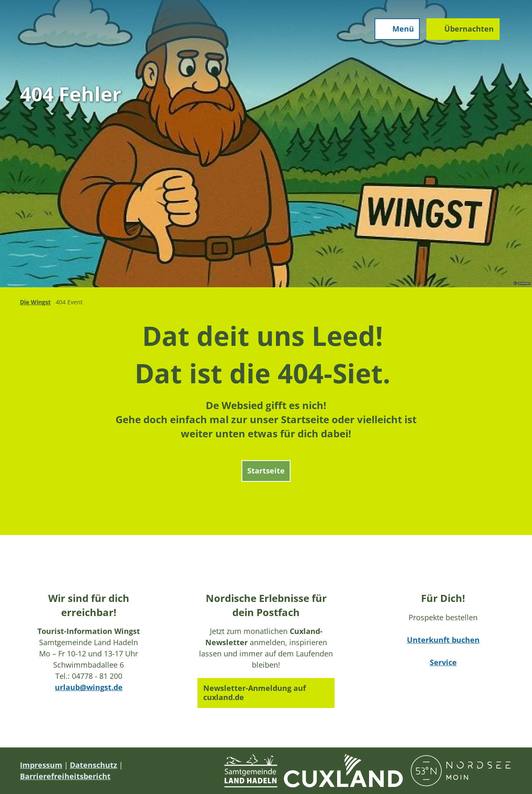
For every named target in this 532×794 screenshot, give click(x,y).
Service (443, 662)
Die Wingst (35, 302)
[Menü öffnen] (396, 30)
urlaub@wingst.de (89, 687)
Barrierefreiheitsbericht (65, 776)
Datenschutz (94, 765)
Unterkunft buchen (443, 640)
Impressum (41, 765)
